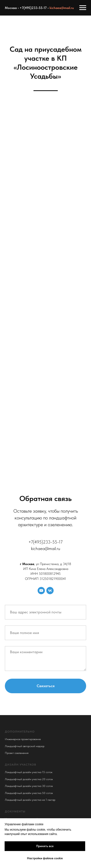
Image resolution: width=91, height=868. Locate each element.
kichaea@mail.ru (62, 8)
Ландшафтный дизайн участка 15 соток (29, 772)
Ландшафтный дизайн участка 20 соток (29, 779)
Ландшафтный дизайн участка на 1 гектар (30, 800)
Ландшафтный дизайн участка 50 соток (29, 793)
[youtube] (41, 591)
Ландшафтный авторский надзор (25, 746)
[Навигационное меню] (83, 8)
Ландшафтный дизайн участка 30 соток (29, 786)
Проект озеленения (17, 753)
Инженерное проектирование (23, 739)
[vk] (50, 591)
